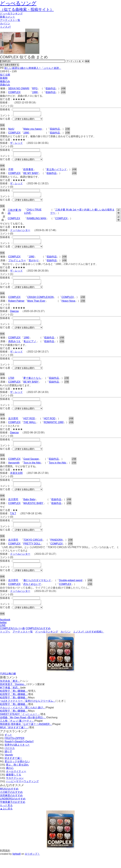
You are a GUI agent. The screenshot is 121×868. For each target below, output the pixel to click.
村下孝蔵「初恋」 (10, 700)
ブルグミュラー (17, 264)
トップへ (5, 644)
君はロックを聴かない (17, 774)
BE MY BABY (31, 175)
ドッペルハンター (20, 233)
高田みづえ (14, 347)
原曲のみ (5, 85)
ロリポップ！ (32, 866)
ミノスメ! (5, 27)
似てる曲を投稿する (10, 65)
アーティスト (10, 20)
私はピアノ (30, 347)
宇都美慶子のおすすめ (13, 814)
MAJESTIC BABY (33, 513)
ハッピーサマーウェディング (22, 794)
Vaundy (9, 767)
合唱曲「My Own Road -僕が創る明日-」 (23, 730)
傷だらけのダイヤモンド (37, 592)
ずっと (8, 747)
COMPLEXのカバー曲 (12, 641)
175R (11, 385)
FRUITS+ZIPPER (14, 750)
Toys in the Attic (32, 471)
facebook (5, 632)
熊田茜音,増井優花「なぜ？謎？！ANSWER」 (26, 736)
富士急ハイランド (57, 171)
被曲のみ (5, 81)
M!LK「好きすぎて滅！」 (14, 740)
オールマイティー (16, 784)
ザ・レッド (16, 144)
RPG (35, 88)
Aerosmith (14, 471)
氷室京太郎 (16, 481)
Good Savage (31, 467)
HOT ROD (29, 426)
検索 (87, 61)
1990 (35, 92)
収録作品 (51, 88)
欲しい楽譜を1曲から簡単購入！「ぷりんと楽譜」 (33, 68)
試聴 (63, 88)
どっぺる (11, 14)
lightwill (17, 866)
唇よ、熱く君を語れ (17, 777)
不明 (11, 171)
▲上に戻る (6, 821)
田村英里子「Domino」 (13, 697)
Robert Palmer (16, 306)
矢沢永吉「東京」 (10, 693)
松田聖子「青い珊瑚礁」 (14, 703)
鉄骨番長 (28, 171)
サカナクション (15, 790)
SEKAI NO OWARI (19, 88)
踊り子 (8, 764)
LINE (3, 638)
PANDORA (57, 550)
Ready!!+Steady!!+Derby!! (19, 754)
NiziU (11, 130)
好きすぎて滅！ (13, 770)
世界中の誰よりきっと (17, 757)
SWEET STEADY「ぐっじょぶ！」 (20, 726)
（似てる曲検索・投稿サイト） (27, 9)
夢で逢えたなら (32, 385)
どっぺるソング (18, 3)
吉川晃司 (13, 426)
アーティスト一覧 (23, 644)
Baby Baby (29, 509)
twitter (3, 635)
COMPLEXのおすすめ (38, 641)
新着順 (4, 78)
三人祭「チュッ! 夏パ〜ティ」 (17, 733)
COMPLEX (14, 92)
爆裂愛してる (14, 787)
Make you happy (33, 130)
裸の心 (10, 780)
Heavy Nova (68, 306)
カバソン (5, 23)
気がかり (34, 264)
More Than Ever (36, 306)
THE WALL (30, 430)
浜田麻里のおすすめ (11, 808)
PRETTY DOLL (32, 554)
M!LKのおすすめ (9, 801)
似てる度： (6, 120)
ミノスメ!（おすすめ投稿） (89, 644)
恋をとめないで (32, 595)
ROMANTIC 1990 (54, 430)
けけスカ (10, 760)
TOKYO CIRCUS (33, 550)
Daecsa (14, 316)
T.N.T (13, 523)
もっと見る (6, 818)
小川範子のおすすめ (11, 804)
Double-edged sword (71, 592)
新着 (8, 17)
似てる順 (5, 75)
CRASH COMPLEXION (40, 302)
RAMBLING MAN (36, 221)
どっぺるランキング (47, 644)
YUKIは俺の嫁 (8, 686)
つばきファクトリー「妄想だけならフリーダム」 (28, 713)
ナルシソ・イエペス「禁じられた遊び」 (23, 720)
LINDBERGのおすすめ (13, 811)
